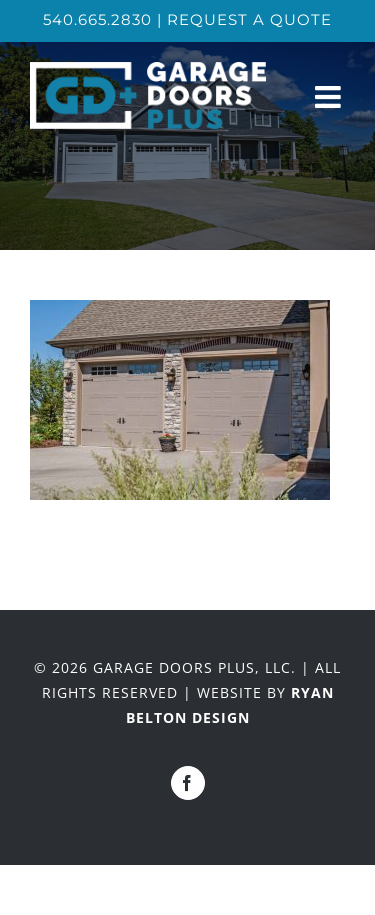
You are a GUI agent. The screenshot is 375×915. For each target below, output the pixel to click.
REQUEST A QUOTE (249, 19)
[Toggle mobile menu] (330, 97)
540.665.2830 (97, 19)
